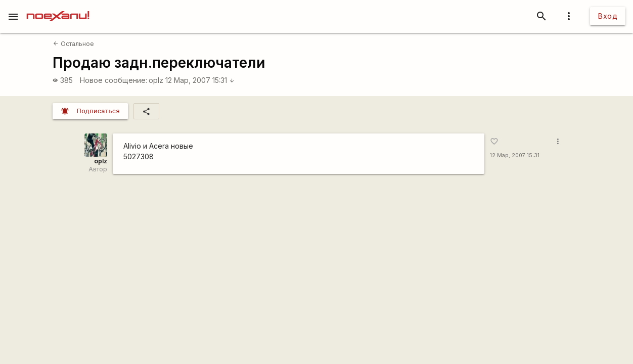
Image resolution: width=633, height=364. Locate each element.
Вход (608, 16)
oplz (156, 80)
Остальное (73, 44)
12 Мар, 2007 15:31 (200, 80)
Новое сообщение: (114, 80)
